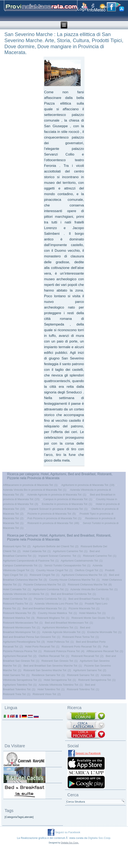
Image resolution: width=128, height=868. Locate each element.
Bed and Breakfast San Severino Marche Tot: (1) (53, 666)
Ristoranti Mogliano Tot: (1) (53, 618)
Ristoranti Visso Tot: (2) (47, 694)
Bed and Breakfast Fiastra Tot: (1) (89, 599)
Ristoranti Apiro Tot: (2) (17, 546)
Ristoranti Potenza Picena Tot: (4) (64, 651)
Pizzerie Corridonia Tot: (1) (50, 599)
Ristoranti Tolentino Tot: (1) (83, 689)
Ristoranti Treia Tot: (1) (17, 694)
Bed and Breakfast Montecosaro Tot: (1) (69, 623)
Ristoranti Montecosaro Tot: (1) (22, 627)
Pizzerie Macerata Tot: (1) (84, 608)
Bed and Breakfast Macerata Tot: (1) (45, 608)
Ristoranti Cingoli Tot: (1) (45, 575)
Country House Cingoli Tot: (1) (54, 570)
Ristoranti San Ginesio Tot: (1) (60, 661)
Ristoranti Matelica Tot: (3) (19, 618)
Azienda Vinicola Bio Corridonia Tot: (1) (94, 589)
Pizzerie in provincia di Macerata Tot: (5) (52, 514)
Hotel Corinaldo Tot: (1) (17, 589)
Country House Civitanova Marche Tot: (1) (74, 580)
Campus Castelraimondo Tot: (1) (22, 565)
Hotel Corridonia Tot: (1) (17, 599)
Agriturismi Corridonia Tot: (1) (51, 589)
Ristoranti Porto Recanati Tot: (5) (81, 647)
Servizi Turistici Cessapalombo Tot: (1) (67, 565)
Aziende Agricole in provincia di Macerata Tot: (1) (57, 495)
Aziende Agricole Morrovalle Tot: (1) (64, 632)
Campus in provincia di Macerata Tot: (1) (68, 499)
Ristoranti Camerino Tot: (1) (100, 556)
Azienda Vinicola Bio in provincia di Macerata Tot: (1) (35, 490)
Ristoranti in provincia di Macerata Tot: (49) (53, 523)
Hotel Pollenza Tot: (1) (60, 642)
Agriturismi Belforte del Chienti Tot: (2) (56, 546)
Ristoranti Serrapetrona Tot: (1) (97, 680)
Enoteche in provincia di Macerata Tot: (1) (67, 504)
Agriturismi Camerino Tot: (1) (70, 551)
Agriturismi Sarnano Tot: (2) (90, 670)
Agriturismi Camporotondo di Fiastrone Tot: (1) (31, 561)
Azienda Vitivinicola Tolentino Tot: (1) (61, 685)
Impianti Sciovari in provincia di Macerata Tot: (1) (58, 509)
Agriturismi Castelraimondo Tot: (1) (82, 561)
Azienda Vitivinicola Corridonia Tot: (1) (26, 594)
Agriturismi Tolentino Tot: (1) (20, 685)
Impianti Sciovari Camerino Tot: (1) (60, 556)
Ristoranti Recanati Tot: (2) (87, 656)
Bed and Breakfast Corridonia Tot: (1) (73, 594)
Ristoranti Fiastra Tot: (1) (18, 604)
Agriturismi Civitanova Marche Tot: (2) (84, 575)
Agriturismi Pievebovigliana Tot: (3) (24, 642)
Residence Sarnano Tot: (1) (48, 675)
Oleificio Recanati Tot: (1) (54, 656)
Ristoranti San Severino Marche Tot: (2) (47, 670)
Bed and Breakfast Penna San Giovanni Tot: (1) (32, 637)
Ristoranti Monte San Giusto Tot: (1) (93, 618)
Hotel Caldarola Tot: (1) (37, 551)
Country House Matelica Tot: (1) (58, 613)
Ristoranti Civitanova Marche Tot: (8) (90, 585)
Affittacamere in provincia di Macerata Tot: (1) (30, 485)
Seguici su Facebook (88, 753)
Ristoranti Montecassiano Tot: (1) (23, 623)
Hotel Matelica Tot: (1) (92, 613)
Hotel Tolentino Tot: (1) (51, 689)
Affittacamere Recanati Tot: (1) (105, 651)
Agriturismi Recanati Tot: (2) (20, 656)
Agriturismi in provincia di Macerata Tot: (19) (88, 485)
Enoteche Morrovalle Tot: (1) (104, 632)
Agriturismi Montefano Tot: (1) (60, 627)
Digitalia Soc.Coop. (100, 838)
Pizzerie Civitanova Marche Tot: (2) (44, 585)
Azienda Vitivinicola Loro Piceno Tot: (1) (59, 604)
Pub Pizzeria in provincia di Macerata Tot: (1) (54, 518)
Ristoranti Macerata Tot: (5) (19, 613)
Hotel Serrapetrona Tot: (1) (60, 680)
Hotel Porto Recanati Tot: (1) (42, 647)
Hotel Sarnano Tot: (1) (16, 675)
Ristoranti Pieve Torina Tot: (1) (81, 637)
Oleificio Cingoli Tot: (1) (89, 570)
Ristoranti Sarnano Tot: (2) (83, 675)
